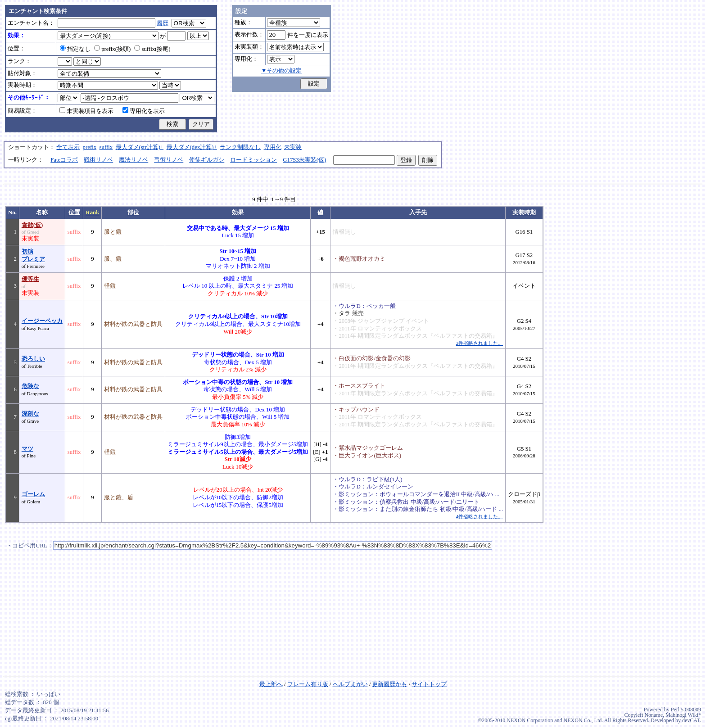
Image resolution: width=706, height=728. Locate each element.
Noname (654, 715)
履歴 (163, 23)
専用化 (273, 147)
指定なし (75, 49)
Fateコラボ (64, 160)
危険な (30, 386)
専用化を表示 (144, 111)
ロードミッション (253, 160)
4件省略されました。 (480, 516)
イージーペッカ (42, 321)
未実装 (293, 147)
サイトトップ (429, 684)
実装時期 (524, 213)
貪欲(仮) (32, 225)
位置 (74, 213)
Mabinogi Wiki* (683, 715)
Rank (92, 213)
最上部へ (271, 684)
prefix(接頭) (112, 49)
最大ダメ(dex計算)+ (192, 147)
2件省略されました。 (480, 343)
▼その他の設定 (282, 71)
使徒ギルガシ (207, 160)
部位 (133, 213)
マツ (27, 449)
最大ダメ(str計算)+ (140, 147)
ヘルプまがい (350, 684)
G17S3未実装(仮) (304, 160)
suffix (106, 147)
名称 (42, 213)
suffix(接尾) (152, 49)
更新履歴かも (389, 684)
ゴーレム (33, 494)
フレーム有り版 (308, 684)
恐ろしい (33, 359)
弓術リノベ (169, 160)
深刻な (30, 414)
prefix (90, 147)
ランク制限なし (240, 147)
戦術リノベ (98, 160)
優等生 (30, 279)
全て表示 (68, 147)
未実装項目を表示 (86, 111)
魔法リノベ (134, 160)
